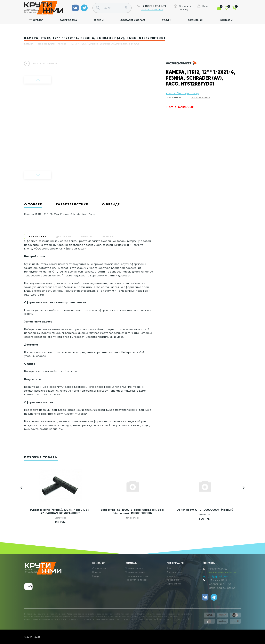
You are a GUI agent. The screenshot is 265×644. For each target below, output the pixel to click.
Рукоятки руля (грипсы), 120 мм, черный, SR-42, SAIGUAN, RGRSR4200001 (60, 511)
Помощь (131, 563)
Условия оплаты (134, 569)
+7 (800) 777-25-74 (154, 6)
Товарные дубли (45, 44)
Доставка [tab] (64, 236)
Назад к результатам (44, 63)
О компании (195, 20)
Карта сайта (174, 584)
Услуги (167, 20)
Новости (97, 573)
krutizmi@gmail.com (216, 576)
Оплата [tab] (86, 236)
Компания (99, 563)
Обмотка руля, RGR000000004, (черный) (205, 510)
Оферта (97, 576)
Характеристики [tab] (72, 204)
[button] (243, 488)
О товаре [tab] (33, 204)
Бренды (98, 20)
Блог (169, 569)
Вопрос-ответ (174, 573)
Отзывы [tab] (108, 236)
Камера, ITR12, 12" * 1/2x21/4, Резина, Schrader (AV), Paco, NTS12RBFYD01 (98, 44)
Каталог (38, 20)
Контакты (226, 20)
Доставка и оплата (133, 20)
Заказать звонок (152, 10)
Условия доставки (135, 573)
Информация (175, 563)
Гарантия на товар (136, 580)
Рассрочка (173, 580)
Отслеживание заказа (138, 576)
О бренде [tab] (111, 204)
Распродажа (68, 20)
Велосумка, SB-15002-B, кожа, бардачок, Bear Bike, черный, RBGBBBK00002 (132, 511)
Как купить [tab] (38, 236)
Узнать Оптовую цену (182, 93)
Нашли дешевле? (200, 98)
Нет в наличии (173, 98)
